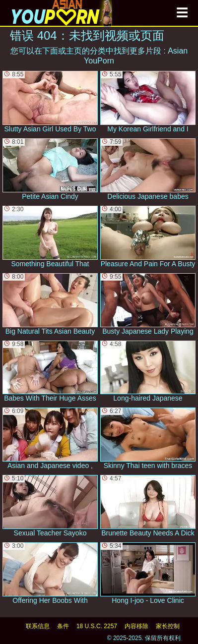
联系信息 (38, 626)
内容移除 (136, 626)
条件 (63, 626)
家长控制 (168, 626)
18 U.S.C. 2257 (97, 626)
